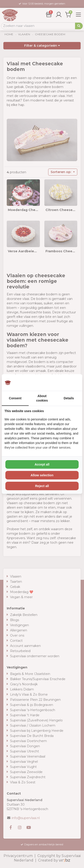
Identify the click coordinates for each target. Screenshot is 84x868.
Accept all (42, 464)
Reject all (42, 486)
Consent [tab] (15, 398)
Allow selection (42, 475)
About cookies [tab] (42, 398)
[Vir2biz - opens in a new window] (74, 382)
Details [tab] (69, 398)
